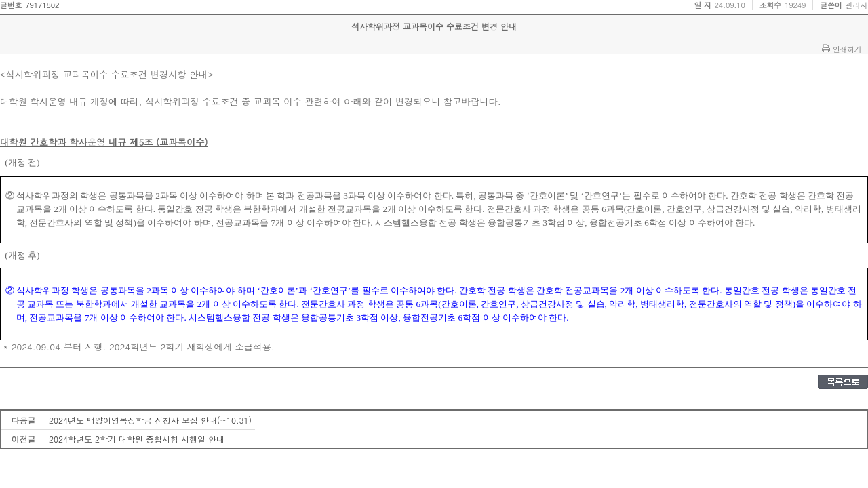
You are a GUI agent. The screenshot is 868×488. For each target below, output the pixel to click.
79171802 (42, 5)
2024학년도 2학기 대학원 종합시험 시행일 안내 (137, 439)
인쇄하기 (847, 49)
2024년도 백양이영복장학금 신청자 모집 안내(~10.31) (150, 420)
